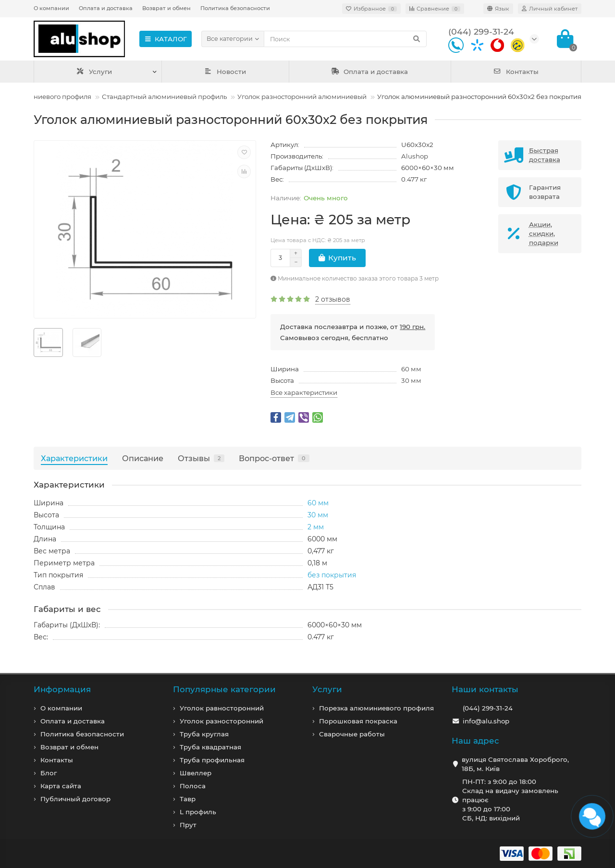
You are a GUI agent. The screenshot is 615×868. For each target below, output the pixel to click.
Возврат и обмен (166, 8)
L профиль (198, 812)
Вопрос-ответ (274, 458)
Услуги (94, 72)
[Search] (345, 39)
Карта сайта (61, 786)
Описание (143, 458)
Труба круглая (204, 734)
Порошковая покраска (358, 721)
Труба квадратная (210, 747)
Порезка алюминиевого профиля (376, 708)
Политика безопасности (235, 8)
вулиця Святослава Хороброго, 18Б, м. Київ (515, 764)
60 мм (411, 369)
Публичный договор (75, 799)
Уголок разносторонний (221, 721)
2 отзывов (333, 299)
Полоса (193, 786)
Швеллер (196, 773)
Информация (62, 689)
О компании (51, 8)
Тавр (188, 799)
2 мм (316, 527)
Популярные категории (224, 689)
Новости (225, 72)
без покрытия (332, 575)
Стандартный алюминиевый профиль (164, 97)
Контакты (516, 72)
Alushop (415, 156)
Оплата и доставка (106, 8)
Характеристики (74, 458)
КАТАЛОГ (166, 39)
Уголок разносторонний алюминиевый (302, 97)
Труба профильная (212, 760)
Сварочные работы (352, 734)
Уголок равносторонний (222, 708)
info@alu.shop (486, 721)
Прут (188, 825)
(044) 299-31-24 (488, 708)
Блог (49, 773)
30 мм (411, 380)
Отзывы (201, 458)
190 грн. (412, 327)
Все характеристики (304, 392)
